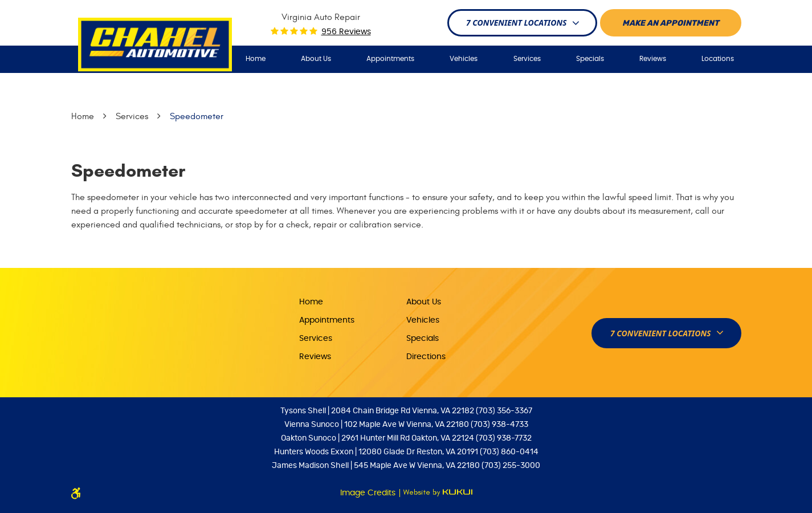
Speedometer (197, 116)
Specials (590, 59)
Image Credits (369, 493)
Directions (426, 357)
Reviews (653, 59)
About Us (316, 59)
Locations (718, 59)
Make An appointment (671, 23)
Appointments (390, 59)
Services (527, 59)
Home (256, 59)
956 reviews (346, 32)
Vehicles (464, 59)
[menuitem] (256, 59)
